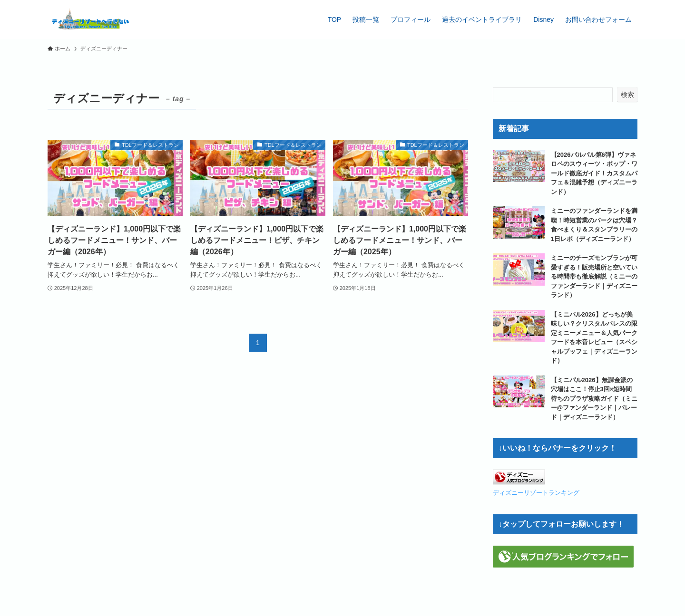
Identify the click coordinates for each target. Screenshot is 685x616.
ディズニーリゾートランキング (536, 493)
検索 (627, 95)
